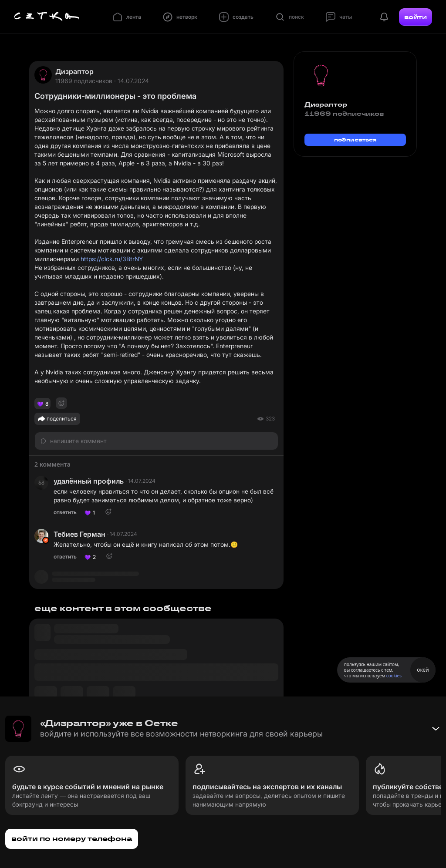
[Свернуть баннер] (436, 729)
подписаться (355, 140)
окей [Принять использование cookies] (423, 670)
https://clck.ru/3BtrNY (112, 259)
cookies (394, 676)
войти (416, 17)
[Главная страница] (47, 17)
